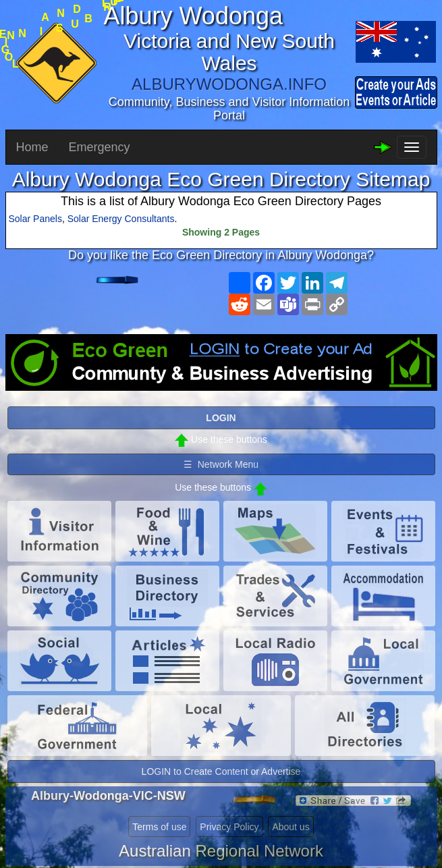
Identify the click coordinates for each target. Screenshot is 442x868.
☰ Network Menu (221, 464)
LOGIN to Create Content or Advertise (221, 771)
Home (32, 147)
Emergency (100, 147)
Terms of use (159, 827)
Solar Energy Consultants (121, 219)
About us (291, 827)
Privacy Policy (229, 827)
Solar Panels (35, 219)
